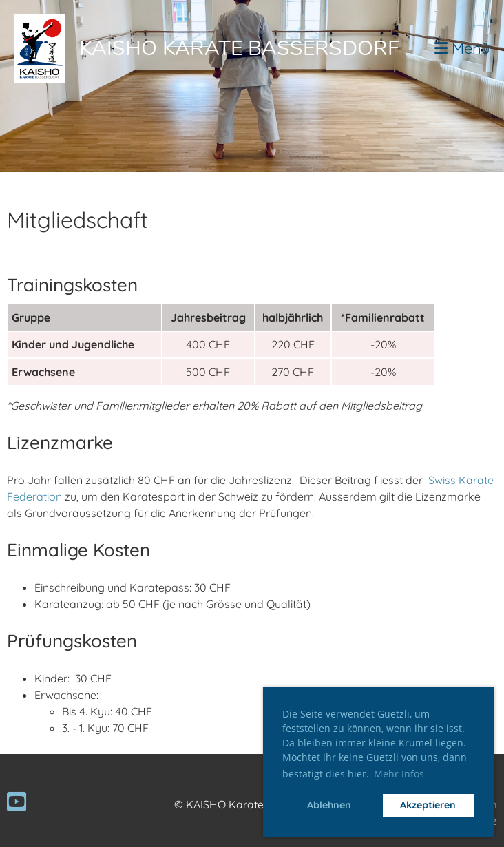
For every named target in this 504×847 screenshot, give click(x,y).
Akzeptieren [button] (428, 805)
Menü (462, 48)
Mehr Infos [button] (399, 774)
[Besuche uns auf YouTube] (17, 802)
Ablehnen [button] (329, 805)
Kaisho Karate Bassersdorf (239, 49)
